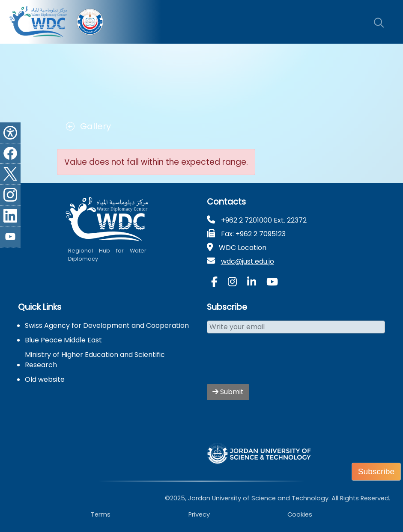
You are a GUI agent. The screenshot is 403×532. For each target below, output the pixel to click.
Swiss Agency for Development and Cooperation (107, 325)
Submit (228, 392)
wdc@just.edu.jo (248, 261)
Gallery (88, 126)
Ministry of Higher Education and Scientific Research (95, 360)
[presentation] (272, 364)
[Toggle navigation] (357, 22)
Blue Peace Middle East (63, 340)
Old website (45, 379)
